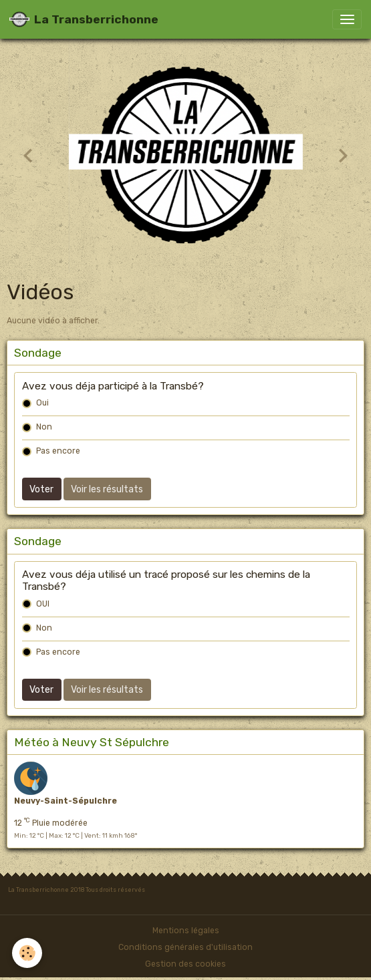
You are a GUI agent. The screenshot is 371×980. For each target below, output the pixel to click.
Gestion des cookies (185, 964)
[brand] (84, 19)
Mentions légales (186, 931)
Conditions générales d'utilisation (185, 947)
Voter (41, 489)
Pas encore (58, 451)
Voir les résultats (107, 489)
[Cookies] (27, 953)
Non (44, 427)
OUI (43, 604)
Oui (42, 403)
